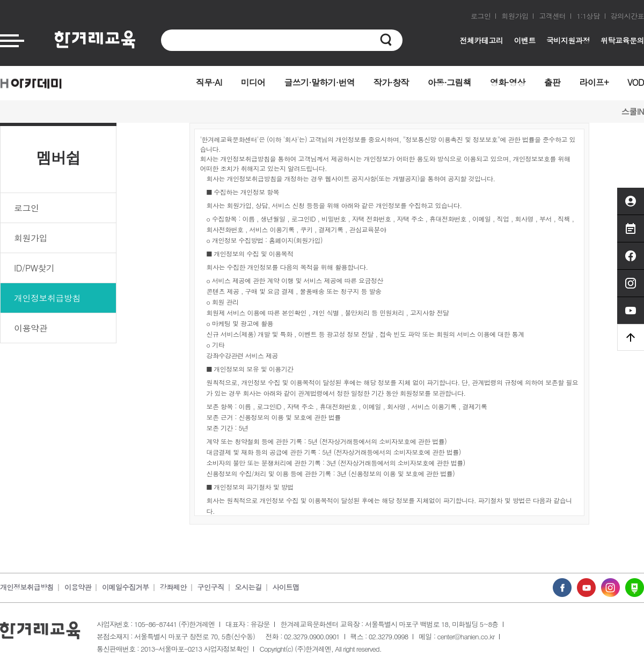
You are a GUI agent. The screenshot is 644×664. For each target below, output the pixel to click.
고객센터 (552, 16)
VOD (636, 82)
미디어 (253, 82)
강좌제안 (173, 587)
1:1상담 (588, 16)
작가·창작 (391, 82)
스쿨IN (633, 111)
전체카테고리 (482, 40)
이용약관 (31, 328)
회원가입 (515, 16)
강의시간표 (628, 16)
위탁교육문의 (622, 40)
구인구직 (211, 587)
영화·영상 (508, 82)
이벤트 (525, 40)
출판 (552, 82)
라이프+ (594, 82)
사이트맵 (286, 587)
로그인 (481, 16)
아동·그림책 (449, 82)
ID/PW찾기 (34, 268)
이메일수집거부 (126, 587)
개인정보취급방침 (47, 298)
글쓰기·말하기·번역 (319, 82)
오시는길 (248, 587)
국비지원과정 (568, 40)
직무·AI (209, 82)
